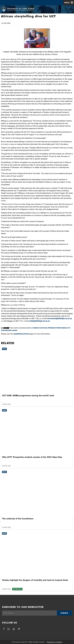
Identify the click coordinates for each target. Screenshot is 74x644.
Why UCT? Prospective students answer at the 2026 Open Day (32, 457)
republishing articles (21, 334)
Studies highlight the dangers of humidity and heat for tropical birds (35, 580)
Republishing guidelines (55, 642)
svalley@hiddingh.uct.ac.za (39, 321)
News (4, 349)
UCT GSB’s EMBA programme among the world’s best (28, 395)
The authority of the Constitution (18, 519)
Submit (64, 613)
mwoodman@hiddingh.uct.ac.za (59, 318)
